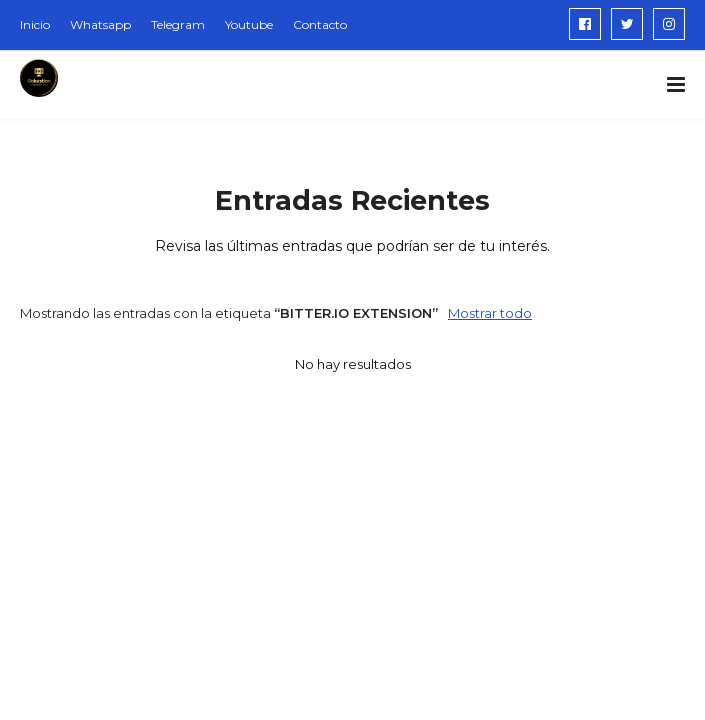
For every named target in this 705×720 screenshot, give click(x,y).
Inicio (35, 24)
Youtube (249, 24)
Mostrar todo (490, 313)
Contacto (320, 24)
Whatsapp (100, 24)
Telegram (178, 24)
